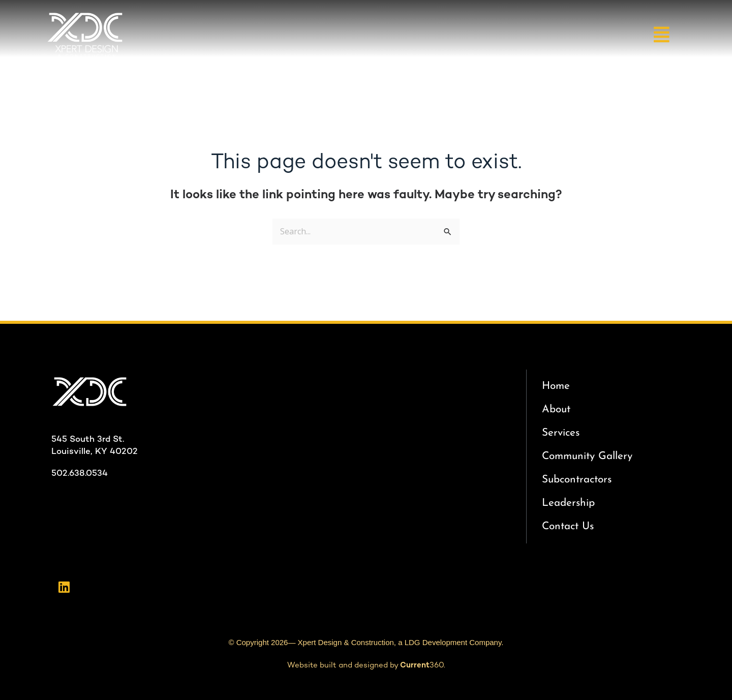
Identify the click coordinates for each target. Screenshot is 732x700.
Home (556, 386)
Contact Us (568, 526)
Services (561, 433)
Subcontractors (577, 480)
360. (423, 665)
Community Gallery (587, 456)
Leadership (568, 503)
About (556, 409)
